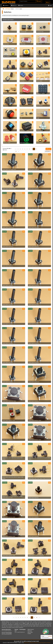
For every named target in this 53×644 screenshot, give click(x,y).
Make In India (26, 623)
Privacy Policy (41, 643)
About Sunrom (31, 629)
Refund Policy (27, 643)
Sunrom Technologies (7, 633)
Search (39, 1)
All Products (10, 9)
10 (16, 151)
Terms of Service (47, 643)
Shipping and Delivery (34, 643)
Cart (48, 3)
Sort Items (48, 151)
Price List (30, 631)
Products (6, 5)
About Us (14, 5)
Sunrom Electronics (6, 629)
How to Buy (30, 632)
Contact (21, 5)
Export (48, 149)
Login (50, 5)
